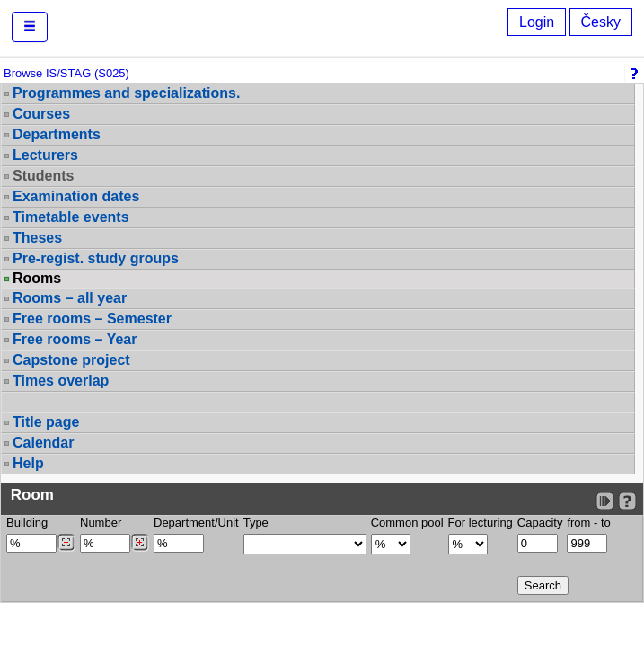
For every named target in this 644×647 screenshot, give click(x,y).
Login (537, 22)
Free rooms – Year (75, 339)
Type (256, 523)
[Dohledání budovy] (66, 543)
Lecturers (45, 155)
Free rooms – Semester (92, 319)
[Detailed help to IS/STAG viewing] (627, 501)
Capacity (540, 523)
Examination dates (76, 196)
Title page (46, 422)
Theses (37, 238)
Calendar (43, 443)
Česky (601, 22)
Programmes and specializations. (126, 93)
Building (27, 523)
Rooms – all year (70, 298)
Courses (41, 114)
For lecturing (481, 523)
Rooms (37, 279)
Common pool (407, 523)
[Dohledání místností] (140, 543)
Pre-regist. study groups (96, 258)
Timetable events (71, 217)
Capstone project (71, 360)
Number (101, 523)
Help (28, 463)
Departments (57, 134)
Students (43, 176)
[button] (30, 27)
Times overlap (61, 381)
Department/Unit (196, 523)
